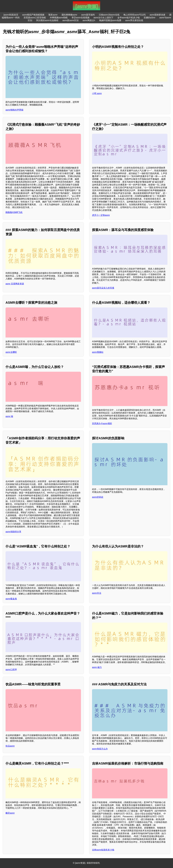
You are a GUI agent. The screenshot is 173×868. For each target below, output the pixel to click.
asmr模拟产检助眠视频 (33, 15)
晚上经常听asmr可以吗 (135, 15)
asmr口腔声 (11, 670)
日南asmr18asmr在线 (109, 15)
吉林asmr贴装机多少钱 (103, 850)
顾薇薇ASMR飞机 (14, 212)
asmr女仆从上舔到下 (104, 18)
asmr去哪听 (11, 352)
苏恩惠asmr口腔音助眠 (35, 18)
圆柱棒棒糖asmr (69, 15)
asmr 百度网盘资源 (15, 284)
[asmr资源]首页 (11, 15)
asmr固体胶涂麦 (157, 15)
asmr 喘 (9, 416)
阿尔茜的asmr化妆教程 (47, 20)
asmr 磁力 (97, 667)
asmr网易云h (89, 20)
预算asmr (53, 15)
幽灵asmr (10, 813)
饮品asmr (10, 746)
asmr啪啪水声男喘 (14, 110)
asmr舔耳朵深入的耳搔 (103, 288)
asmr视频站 (98, 352)
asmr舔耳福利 (88, 15)
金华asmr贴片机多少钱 (129, 18)
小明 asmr (97, 93)
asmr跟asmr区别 (70, 20)
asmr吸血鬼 (11, 599)
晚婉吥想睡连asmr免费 (110, 20)
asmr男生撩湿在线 (134, 20)
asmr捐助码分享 (13, 532)
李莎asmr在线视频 (81, 18)
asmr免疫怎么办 (100, 749)
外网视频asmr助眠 (59, 18)
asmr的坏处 (98, 497)
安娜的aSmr (149, 18)
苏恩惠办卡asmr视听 (102, 423)
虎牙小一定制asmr (101, 215)
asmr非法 (97, 593)
